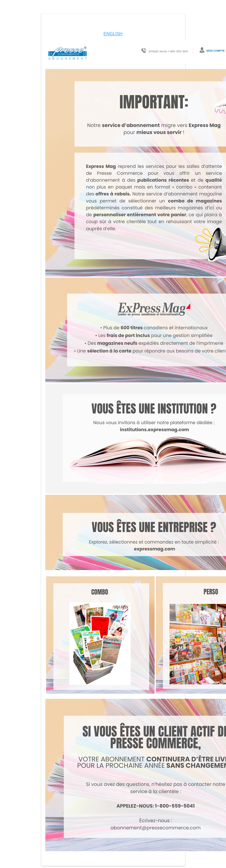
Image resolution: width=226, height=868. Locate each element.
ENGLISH (113, 34)
